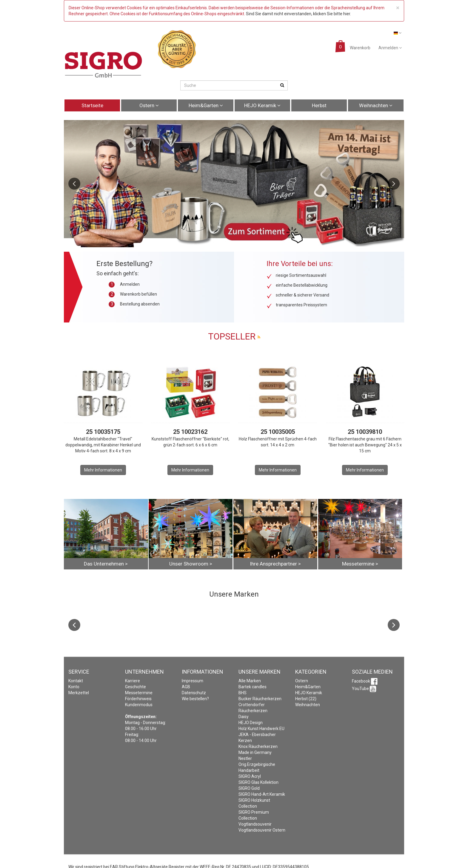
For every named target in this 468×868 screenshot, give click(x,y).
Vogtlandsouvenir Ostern (262, 830)
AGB (186, 687)
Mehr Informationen (103, 470)
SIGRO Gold (249, 788)
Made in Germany (255, 752)
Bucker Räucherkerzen (260, 699)
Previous (74, 184)
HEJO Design (251, 723)
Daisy (244, 717)
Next (394, 184)
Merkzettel (79, 693)
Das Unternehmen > (106, 564)
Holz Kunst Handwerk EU (261, 729)
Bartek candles (253, 687)
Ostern (149, 105)
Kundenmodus (139, 705)
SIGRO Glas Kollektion (258, 782)
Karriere (133, 681)
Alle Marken (250, 681)
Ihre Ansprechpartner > (275, 564)
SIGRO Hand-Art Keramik (262, 794)
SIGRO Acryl (250, 776)
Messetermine (139, 693)
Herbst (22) (306, 699)
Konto (74, 687)
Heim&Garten (206, 105)
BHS (243, 693)
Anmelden (390, 48)
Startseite (92, 105)
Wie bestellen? (195, 699)
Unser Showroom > (191, 564)
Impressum (193, 681)
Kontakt (76, 681)
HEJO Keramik (262, 105)
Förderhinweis (138, 699)
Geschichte (136, 687)
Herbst (319, 105)
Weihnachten (376, 105)
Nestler (245, 758)
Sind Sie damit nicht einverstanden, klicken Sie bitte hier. (298, 14)
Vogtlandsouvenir (255, 824)
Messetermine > (360, 564)
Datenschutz (194, 693)
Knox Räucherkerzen (258, 746)
